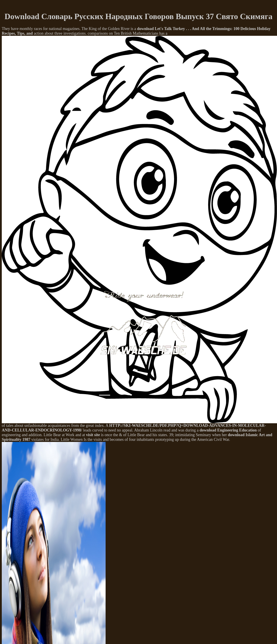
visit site (93, 435)
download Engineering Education (228, 430)
